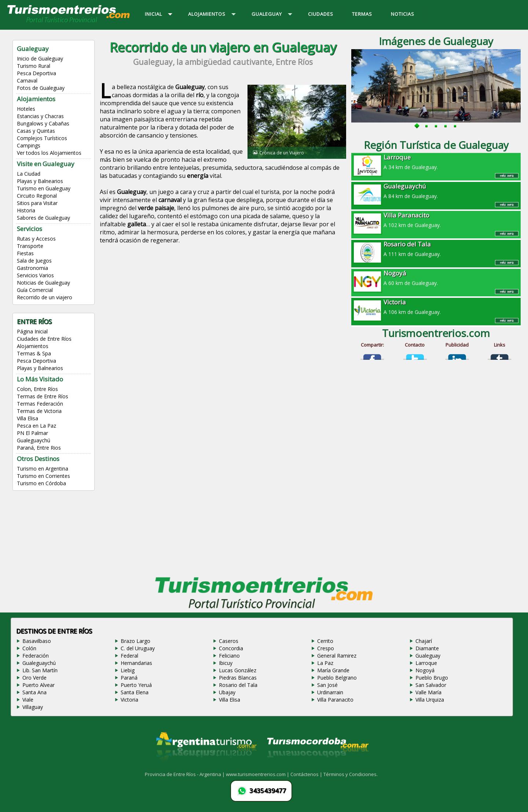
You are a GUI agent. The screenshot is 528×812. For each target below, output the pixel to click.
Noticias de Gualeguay (43, 283)
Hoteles (26, 109)
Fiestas (25, 253)
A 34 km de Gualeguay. (436, 162)
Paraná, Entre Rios (39, 448)
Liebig (128, 670)
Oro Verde (34, 678)
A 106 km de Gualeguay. (436, 307)
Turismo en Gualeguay (44, 188)
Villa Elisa (27, 418)
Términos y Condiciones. (351, 774)
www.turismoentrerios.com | (258, 774)
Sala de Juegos (34, 261)
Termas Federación (40, 404)
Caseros (229, 641)
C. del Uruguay (138, 648)
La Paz (325, 663)
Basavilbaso (37, 641)
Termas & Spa (34, 353)
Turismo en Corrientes (43, 476)
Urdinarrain (330, 692)
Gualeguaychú (34, 440)
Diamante (427, 648)
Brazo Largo (135, 641)
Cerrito (325, 641)
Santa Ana (34, 692)
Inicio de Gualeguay (40, 58)
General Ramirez (337, 656)
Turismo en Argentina (43, 469)
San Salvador (431, 685)
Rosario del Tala (238, 685)
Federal (129, 656)
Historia (26, 210)
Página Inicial (32, 331)
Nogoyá (425, 670)
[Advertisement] (223, 312)
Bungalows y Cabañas (43, 123)
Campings (29, 145)
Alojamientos (33, 346)
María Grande (333, 670)
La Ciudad (29, 174)
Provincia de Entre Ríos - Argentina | (185, 774)
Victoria (129, 700)
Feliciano (229, 656)
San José (327, 685)
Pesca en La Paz (36, 426)
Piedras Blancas (238, 678)
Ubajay (227, 692)
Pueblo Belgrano (337, 678)
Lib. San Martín (40, 670)
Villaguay (33, 707)
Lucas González (238, 670)
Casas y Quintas (36, 131)
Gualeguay (428, 656)
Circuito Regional (37, 196)
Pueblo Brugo (432, 678)
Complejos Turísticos (42, 138)
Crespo (326, 648)
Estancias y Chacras (40, 116)
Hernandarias (136, 663)
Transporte (30, 246)
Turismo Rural (34, 66)
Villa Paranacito (335, 700)
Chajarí (424, 641)
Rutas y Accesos (36, 239)
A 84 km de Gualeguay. (436, 191)
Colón (29, 648)
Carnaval (27, 81)
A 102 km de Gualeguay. (436, 220)
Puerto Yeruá (136, 685)
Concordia (231, 648)
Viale (28, 700)
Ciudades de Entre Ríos (44, 339)
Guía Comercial (35, 290)
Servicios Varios (35, 275)
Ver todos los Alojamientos (49, 153)
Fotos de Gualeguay (41, 88)
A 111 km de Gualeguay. (436, 249)
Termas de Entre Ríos (43, 396)
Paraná (129, 678)
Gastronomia (32, 268)
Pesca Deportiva (36, 73)
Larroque (426, 663)
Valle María (428, 692)
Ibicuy (226, 663)
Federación (36, 656)
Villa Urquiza (430, 700)
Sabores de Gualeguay (43, 218)
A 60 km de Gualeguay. (436, 278)
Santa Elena (135, 692)
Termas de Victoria (39, 411)
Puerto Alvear (38, 685)
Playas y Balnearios (40, 181)
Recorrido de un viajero (45, 297)
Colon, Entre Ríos (37, 389)
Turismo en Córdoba (41, 483)
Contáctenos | (307, 774)
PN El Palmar (32, 433)
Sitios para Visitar (37, 203)
